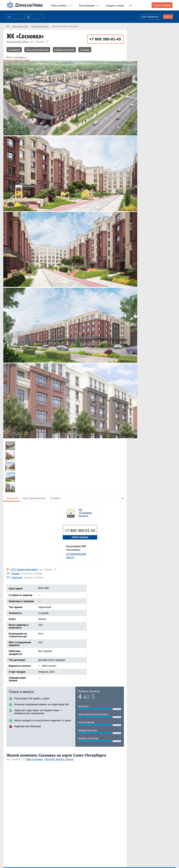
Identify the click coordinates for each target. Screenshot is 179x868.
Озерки (15, 573)
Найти (168, 17)
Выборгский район (18, 42)
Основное (14, 50)
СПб (13, 569)
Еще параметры (150, 17)
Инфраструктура (64, 50)
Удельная (17, 578)
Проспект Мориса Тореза (59, 759)
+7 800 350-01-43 (105, 39)
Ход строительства (37, 50)
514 (89, 6)
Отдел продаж (162, 5)
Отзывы (85, 50)
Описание (12, 498)
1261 (62, 6)
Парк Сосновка (34, 759)
